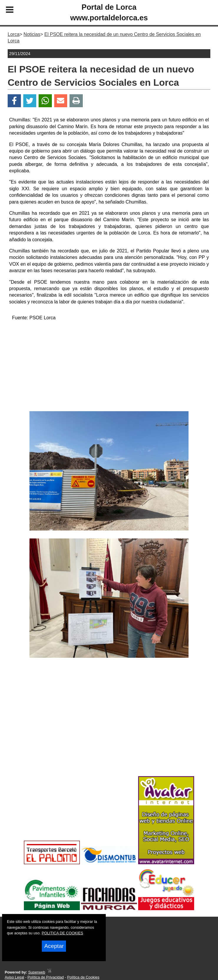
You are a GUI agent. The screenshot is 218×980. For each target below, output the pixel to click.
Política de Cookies (83, 977)
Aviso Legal (14, 977)
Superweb (37, 972)
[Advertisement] (109, 367)
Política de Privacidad (46, 977)
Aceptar (54, 946)
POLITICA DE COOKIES (63, 933)
